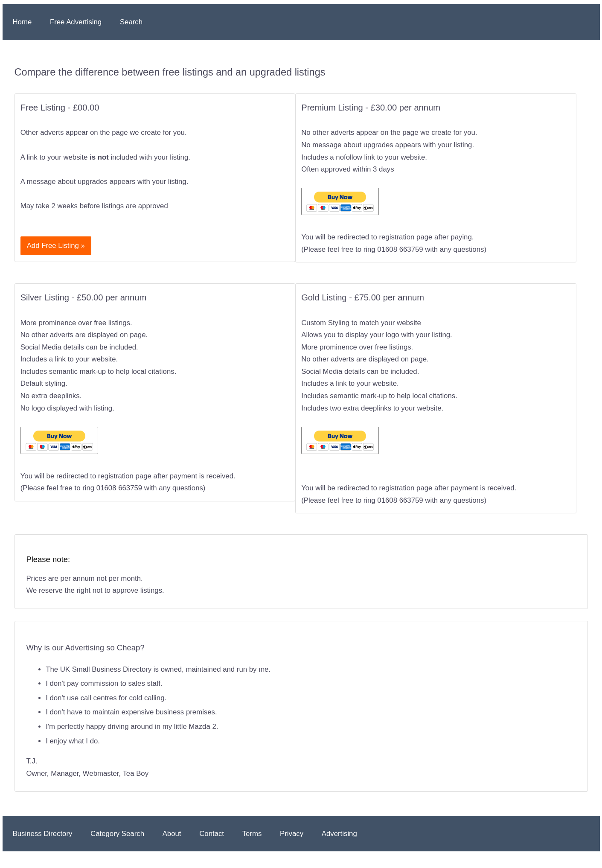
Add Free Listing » (56, 246)
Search (131, 22)
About (172, 834)
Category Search (117, 834)
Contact (212, 834)
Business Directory (43, 834)
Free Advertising (76, 22)
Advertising (339, 834)
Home (22, 22)
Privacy (292, 834)
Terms (252, 834)
